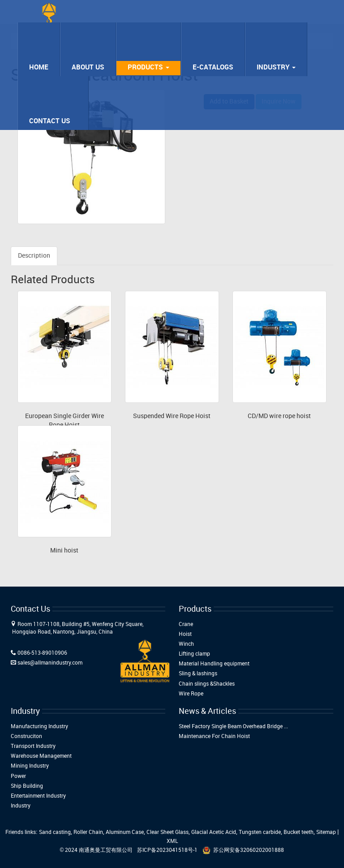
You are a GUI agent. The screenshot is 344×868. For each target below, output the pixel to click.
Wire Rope (191, 694)
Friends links (21, 832)
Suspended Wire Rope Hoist (172, 416)
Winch (186, 644)
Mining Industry (30, 766)
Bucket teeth (299, 832)
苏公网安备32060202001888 (249, 850)
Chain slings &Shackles (207, 684)
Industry (276, 68)
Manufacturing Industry (39, 727)
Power (18, 776)
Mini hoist (64, 551)
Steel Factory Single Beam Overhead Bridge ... (233, 727)
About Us (88, 68)
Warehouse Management (41, 756)
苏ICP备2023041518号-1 (167, 850)
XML (172, 841)
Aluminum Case (125, 832)
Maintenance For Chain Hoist (214, 736)
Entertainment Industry (38, 796)
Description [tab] (34, 256)
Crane (186, 624)
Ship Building (27, 786)
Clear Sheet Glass (168, 832)
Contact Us (50, 121)
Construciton (26, 736)
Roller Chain (88, 832)
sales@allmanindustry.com (50, 663)
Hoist (185, 634)
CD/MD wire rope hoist (279, 416)
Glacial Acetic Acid (214, 832)
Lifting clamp (194, 654)
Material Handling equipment (214, 664)
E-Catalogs (213, 68)
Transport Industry (33, 746)
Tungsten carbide (260, 832)
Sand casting (55, 832)
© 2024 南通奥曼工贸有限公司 (97, 850)
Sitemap (326, 832)
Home (39, 68)
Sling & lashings (198, 674)
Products (148, 68)
